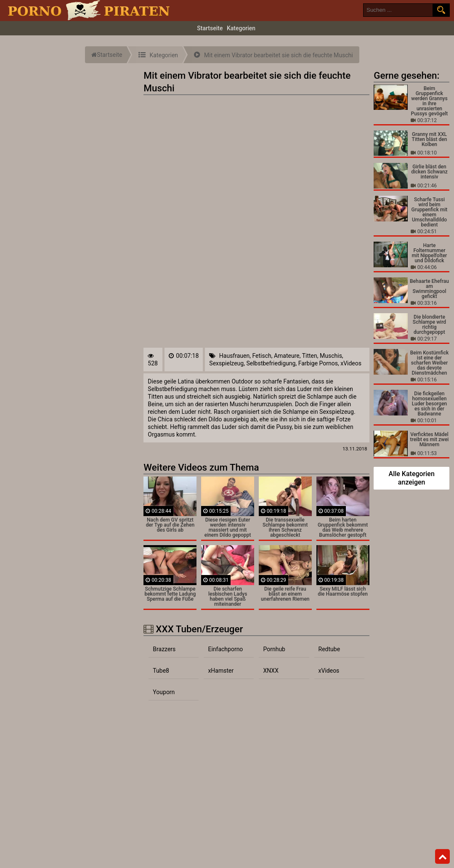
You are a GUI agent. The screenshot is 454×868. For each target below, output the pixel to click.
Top (443, 857)
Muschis (331, 356)
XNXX (271, 671)
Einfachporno (225, 649)
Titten (310, 356)
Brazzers (164, 649)
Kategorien (241, 28)
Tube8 (161, 671)
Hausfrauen (234, 356)
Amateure (287, 356)
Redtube (329, 649)
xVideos (351, 363)
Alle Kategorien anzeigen (412, 478)
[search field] (398, 10)
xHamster (221, 671)
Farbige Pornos (318, 363)
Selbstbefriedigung (271, 363)
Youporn (164, 692)
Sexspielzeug (226, 363)
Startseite (210, 28)
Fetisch (262, 356)
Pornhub (274, 649)
